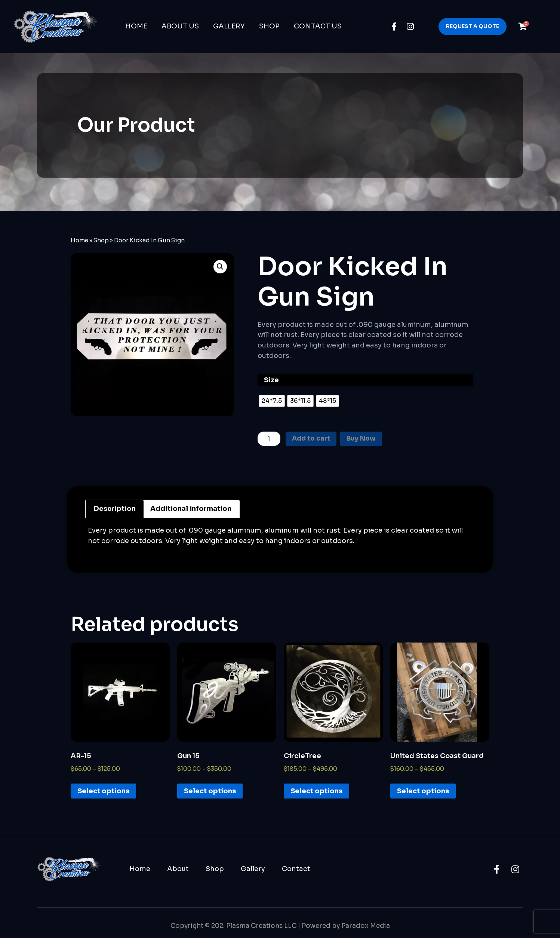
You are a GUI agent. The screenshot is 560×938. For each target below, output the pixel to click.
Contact (296, 870)
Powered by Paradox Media (346, 927)
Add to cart (314, 439)
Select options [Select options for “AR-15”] (103, 792)
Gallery (229, 26)
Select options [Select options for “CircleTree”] (316, 792)
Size (271, 380)
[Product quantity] (270, 439)
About (178, 870)
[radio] (272, 401)
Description (115, 510)
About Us (180, 26)
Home (136, 26)
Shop (269, 26)
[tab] (115, 510)
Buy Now (366, 439)
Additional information (191, 510)
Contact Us (318, 26)
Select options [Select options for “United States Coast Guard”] (423, 792)
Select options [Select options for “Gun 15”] (210, 792)
